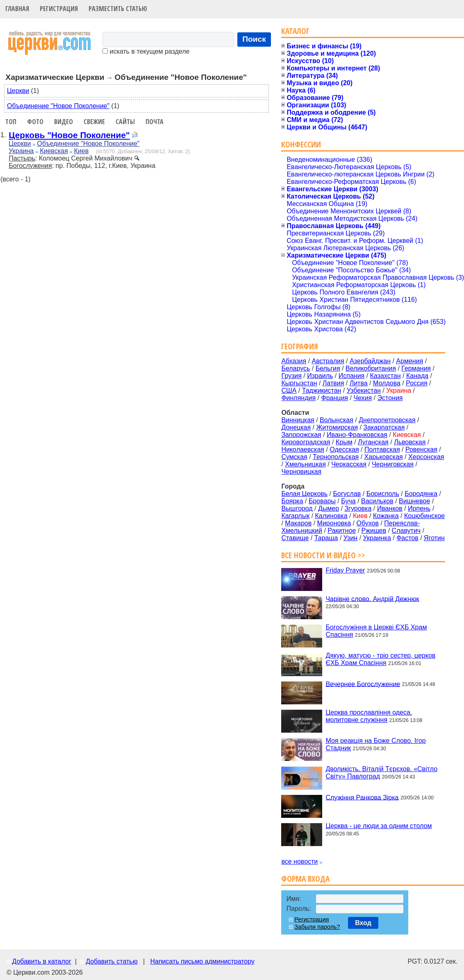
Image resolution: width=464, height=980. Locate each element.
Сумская (294, 457)
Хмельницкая (305, 464)
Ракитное (342, 531)
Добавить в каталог (41, 961)
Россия (416, 383)
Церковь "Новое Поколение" (69, 135)
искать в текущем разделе (146, 51)
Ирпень (419, 508)
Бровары (322, 501)
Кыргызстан (299, 383)
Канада (417, 376)
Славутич (406, 531)
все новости (299, 861)
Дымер (329, 508)
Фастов (407, 538)
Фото (35, 122)
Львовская (410, 442)
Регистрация (59, 9)
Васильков (377, 501)
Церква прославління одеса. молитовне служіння (369, 716)
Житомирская (337, 427)
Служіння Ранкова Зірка (362, 797)
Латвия (333, 383)
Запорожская (301, 435)
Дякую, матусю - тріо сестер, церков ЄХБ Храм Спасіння (380, 659)
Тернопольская (336, 457)
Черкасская (349, 464)
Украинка (377, 538)
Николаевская (303, 449)
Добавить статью (112, 961)
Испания (352, 376)
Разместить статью (118, 9)
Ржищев (374, 531)
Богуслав (347, 494)
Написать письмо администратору (202, 961)
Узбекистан (364, 390)
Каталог (295, 31)
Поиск (254, 39)
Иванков (390, 508)
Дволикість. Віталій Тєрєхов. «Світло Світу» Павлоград (381, 773)
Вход (363, 923)
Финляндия (298, 398)
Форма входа (305, 879)
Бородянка (421, 494)
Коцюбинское (424, 516)
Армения (409, 361)
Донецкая (296, 427)
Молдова (387, 383)
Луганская (373, 442)
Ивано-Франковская (357, 435)
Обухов (367, 523)
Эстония (390, 398)
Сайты (125, 122)
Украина (21, 151)
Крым (344, 442)
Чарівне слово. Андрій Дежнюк (372, 599)
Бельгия (328, 368)
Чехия (363, 398)
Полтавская (382, 449)
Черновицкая (301, 472)
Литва (359, 383)
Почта (155, 122)
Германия (416, 368)
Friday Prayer (345, 570)
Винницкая (298, 420)
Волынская (337, 420)
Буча (348, 501)
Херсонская (426, 457)
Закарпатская (384, 427)
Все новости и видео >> (323, 555)
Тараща (326, 538)
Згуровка (358, 508)
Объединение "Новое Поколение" (58, 106)
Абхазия (294, 361)
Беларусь (296, 368)
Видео (64, 122)
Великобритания (371, 368)
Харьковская (384, 457)
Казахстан (386, 376)
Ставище (295, 538)
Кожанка (386, 516)
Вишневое (414, 501)
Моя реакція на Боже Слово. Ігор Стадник (375, 744)
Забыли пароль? (317, 927)
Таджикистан (322, 390)
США (289, 390)
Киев (81, 151)
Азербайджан (370, 361)
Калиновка (331, 516)
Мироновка (334, 523)
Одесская (344, 449)
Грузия (291, 376)
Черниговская (393, 464)
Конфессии (301, 144)
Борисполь (383, 494)
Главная (17, 9)
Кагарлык (295, 516)
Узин (350, 538)
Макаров (298, 523)
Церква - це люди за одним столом (379, 826)
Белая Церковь (304, 494)
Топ (11, 122)
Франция (334, 398)
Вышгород (297, 508)
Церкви (18, 91)
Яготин (434, 538)
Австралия (328, 361)
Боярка (292, 501)
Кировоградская (306, 442)
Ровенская (421, 449)
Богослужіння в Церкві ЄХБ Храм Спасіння (376, 631)
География (300, 346)
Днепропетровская (387, 420)
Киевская (54, 151)
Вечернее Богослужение (363, 684)
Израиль (320, 376)
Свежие (94, 122)
